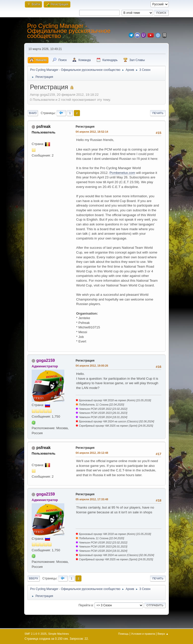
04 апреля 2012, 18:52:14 (92, 132)
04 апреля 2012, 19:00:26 (92, 366)
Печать (158, 113)
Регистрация (85, 127)
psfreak (43, 127)
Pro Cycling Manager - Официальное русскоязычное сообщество (69, 31)
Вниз (33, 113)
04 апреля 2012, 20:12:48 (92, 453)
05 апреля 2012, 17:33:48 (92, 499)
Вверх (34, 578)
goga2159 (45, 360)
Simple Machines (59, 634)
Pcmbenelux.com (122, 173)
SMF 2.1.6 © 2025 (36, 634)
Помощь (123, 634)
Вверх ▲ (163, 634)
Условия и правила (143, 634)
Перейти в (86, 605)
